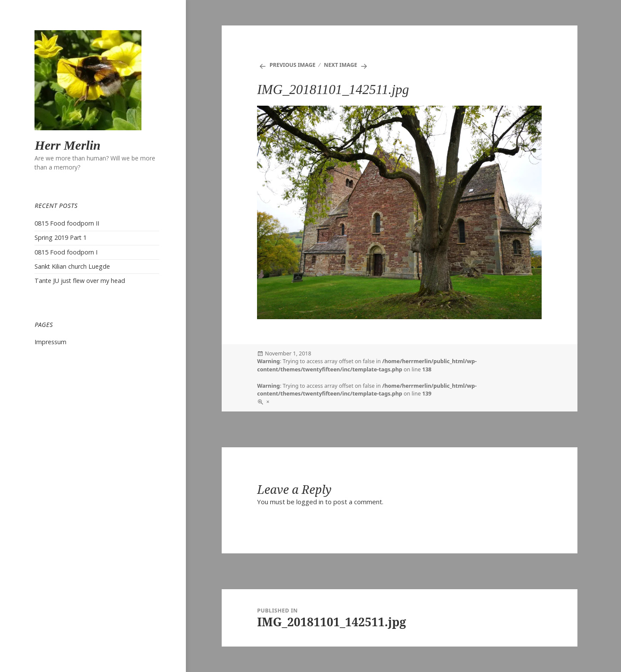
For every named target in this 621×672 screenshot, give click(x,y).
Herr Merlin (67, 145)
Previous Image (293, 65)
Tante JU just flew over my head (80, 281)
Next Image (340, 65)
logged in (310, 502)
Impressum (50, 342)
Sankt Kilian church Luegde (72, 266)
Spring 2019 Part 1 (61, 237)
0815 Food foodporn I (66, 252)
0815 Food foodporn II (67, 223)
